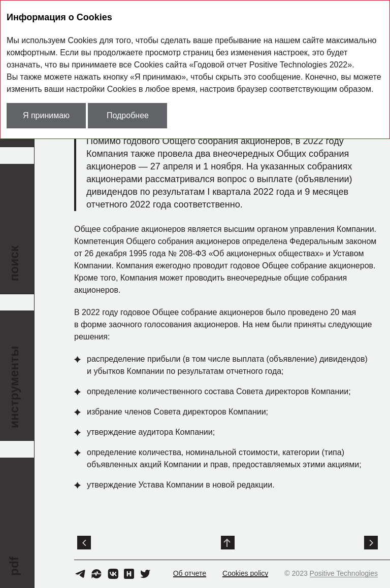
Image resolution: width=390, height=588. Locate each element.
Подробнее (128, 115)
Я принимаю (46, 115)
